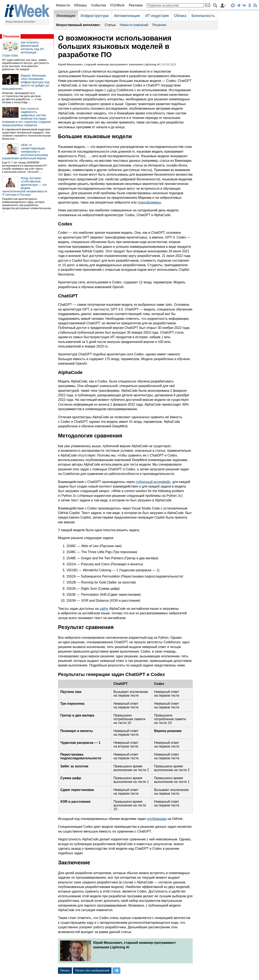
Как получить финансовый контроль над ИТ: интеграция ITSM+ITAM (23, 49)
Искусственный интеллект (21, 22)
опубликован (157, 819)
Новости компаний (134, 25)
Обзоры (80, 5)
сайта (111, 90)
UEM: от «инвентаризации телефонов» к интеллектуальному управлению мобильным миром (25, 152)
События (99, 5)
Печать (65, 970)
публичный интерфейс (153, 482)
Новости (63, 5)
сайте (104, 609)
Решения (159, 25)
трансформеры (149, 202)
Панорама (11, 36)
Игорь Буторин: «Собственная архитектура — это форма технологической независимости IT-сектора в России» (25, 186)
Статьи (110, 25)
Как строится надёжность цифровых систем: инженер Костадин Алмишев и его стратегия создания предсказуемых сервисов (26, 117)
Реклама (136, 5)
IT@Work (117, 5)
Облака (180, 16)
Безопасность (203, 16)
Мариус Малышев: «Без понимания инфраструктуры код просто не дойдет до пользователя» (26, 82)
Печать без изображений (92, 970)
